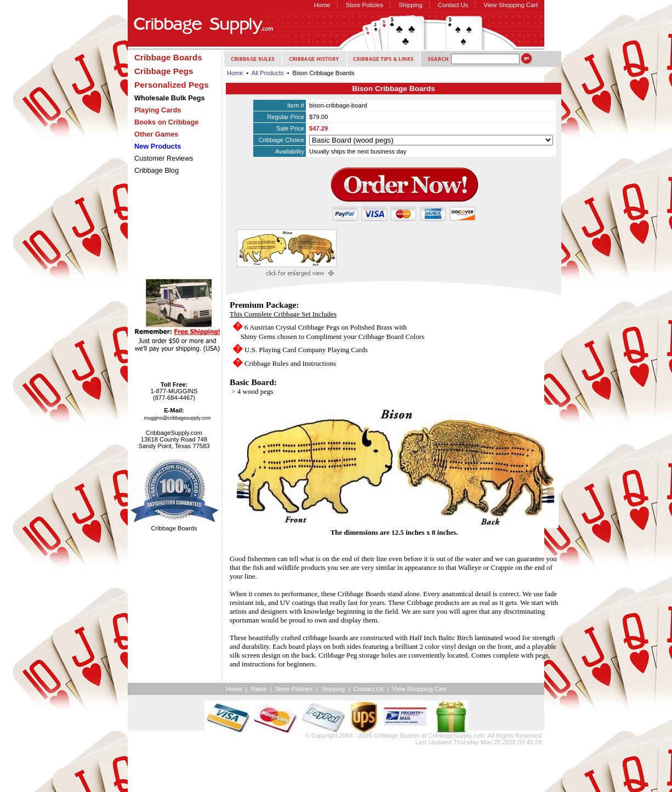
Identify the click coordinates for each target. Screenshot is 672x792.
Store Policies (365, 5)
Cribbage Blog (156, 170)
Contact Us (453, 5)
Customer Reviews (164, 158)
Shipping (411, 5)
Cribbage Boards (397, 736)
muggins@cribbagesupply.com (178, 418)
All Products (268, 73)
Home (322, 5)
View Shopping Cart (511, 5)
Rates (258, 689)
